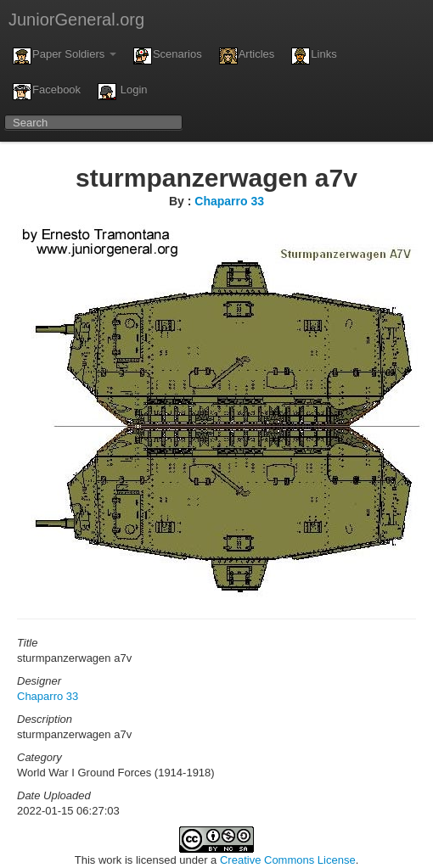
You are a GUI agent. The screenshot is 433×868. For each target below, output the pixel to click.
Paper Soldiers (65, 56)
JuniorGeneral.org (76, 20)
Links (314, 56)
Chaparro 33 (229, 201)
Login (122, 92)
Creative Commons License (288, 860)
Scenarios (168, 56)
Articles (247, 56)
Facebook (47, 92)
